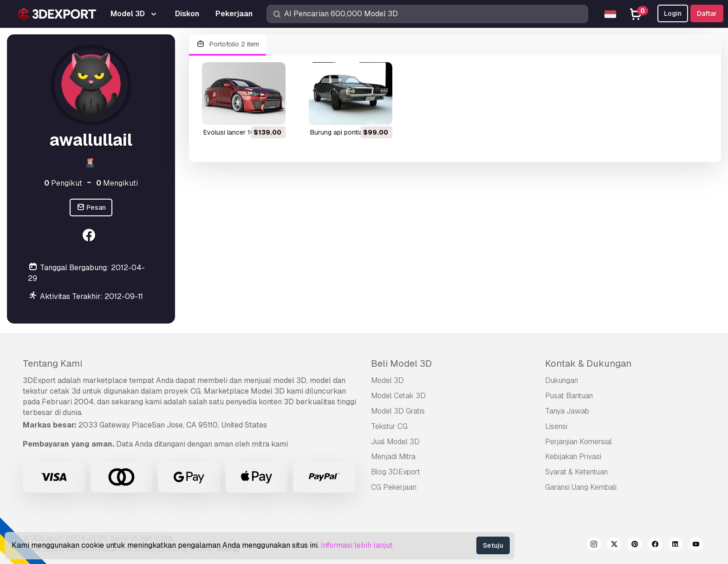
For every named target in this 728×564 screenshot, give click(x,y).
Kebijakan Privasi (573, 457)
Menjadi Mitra (393, 457)
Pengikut (63, 183)
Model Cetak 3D (398, 396)
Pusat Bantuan (569, 396)
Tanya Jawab (567, 411)
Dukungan (562, 380)
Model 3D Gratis (398, 411)
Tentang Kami (52, 363)
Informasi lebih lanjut (357, 545)
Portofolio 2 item (227, 44)
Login (673, 13)
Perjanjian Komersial (578, 442)
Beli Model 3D (401, 363)
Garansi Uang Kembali (581, 487)
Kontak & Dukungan (588, 363)
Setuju (493, 545)
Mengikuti (117, 183)
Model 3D (387, 380)
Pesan (91, 208)
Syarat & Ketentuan (576, 472)
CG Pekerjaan (394, 487)
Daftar (707, 13)
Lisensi (556, 426)
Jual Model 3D (395, 442)
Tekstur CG (389, 426)
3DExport (39, 380)
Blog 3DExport (396, 472)
